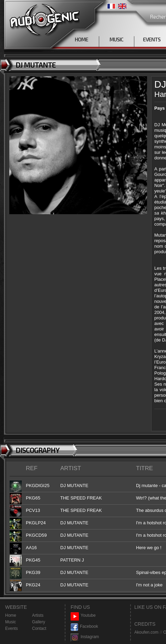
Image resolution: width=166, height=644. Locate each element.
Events (12, 628)
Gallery (39, 622)
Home (11, 615)
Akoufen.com (146, 632)
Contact (39, 628)
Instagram (85, 637)
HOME (81, 39)
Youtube (83, 616)
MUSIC (116, 39)
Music (11, 622)
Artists (38, 615)
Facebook (84, 627)
